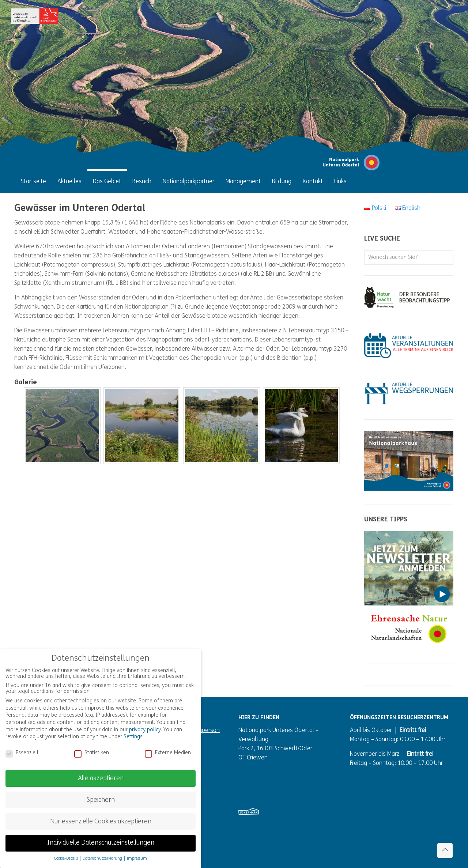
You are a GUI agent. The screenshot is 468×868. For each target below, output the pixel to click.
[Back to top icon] (445, 850)
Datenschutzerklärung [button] (103, 859)
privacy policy (145, 730)
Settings (133, 737)
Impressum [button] (137, 859)
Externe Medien (168, 753)
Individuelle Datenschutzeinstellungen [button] (101, 843)
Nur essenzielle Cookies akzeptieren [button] (101, 822)
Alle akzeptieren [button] (101, 779)
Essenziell (22, 753)
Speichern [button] (101, 800)
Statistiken (92, 753)
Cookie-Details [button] (67, 859)
